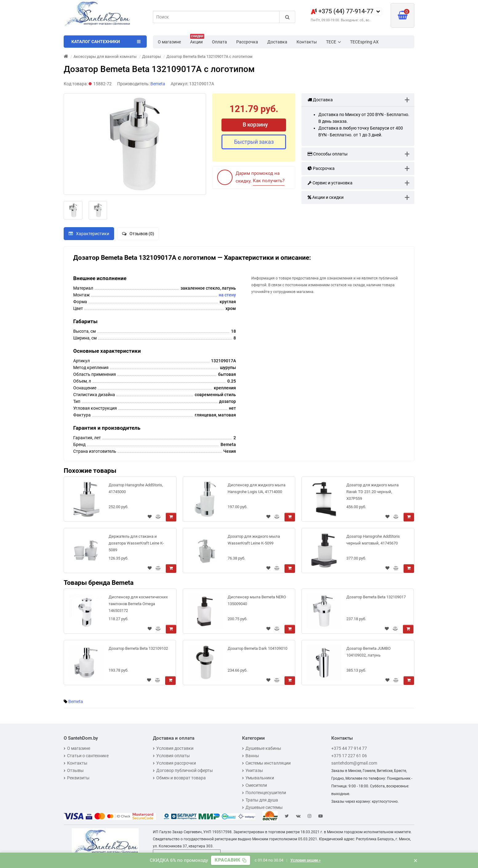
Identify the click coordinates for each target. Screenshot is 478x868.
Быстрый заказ (254, 142)
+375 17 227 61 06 (349, 756)
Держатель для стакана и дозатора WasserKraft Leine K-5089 (136, 543)
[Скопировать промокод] (231, 860)
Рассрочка (247, 42)
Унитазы (253, 770)
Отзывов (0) (138, 234)
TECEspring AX (364, 42)
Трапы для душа (260, 800)
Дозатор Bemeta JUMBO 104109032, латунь (368, 652)
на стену (227, 295)
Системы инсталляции (266, 763)
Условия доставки (173, 748)
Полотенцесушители (264, 793)
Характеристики (89, 234)
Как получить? (269, 181)
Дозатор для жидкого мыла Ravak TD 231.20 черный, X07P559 (372, 492)
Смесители (255, 785)
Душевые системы (262, 807)
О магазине (169, 42)
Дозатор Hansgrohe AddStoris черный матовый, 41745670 (373, 540)
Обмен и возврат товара (179, 778)
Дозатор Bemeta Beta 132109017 (376, 597)
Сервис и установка (330, 183)
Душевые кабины (262, 748)
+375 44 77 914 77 (349, 748)
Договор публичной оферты (183, 770)
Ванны (251, 756)
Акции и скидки (326, 197)
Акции (197, 40)
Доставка (277, 42)
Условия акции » (305, 860)
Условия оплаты (171, 756)
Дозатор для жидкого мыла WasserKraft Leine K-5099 (254, 540)
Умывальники (258, 778)
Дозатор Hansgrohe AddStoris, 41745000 (136, 488)
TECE (333, 42)
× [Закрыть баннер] (416, 860)
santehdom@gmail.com (354, 763)
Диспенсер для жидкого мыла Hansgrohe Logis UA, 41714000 (257, 488)
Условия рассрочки (174, 763)
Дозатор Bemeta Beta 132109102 (138, 648)
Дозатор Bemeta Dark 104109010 (257, 648)
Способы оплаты (328, 154)
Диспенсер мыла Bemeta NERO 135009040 (257, 600)
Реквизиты (77, 778)
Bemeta (76, 701)
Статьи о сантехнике (86, 756)
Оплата (219, 42)
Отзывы (74, 770)
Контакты (307, 42)
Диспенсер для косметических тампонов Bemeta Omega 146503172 (138, 604)
